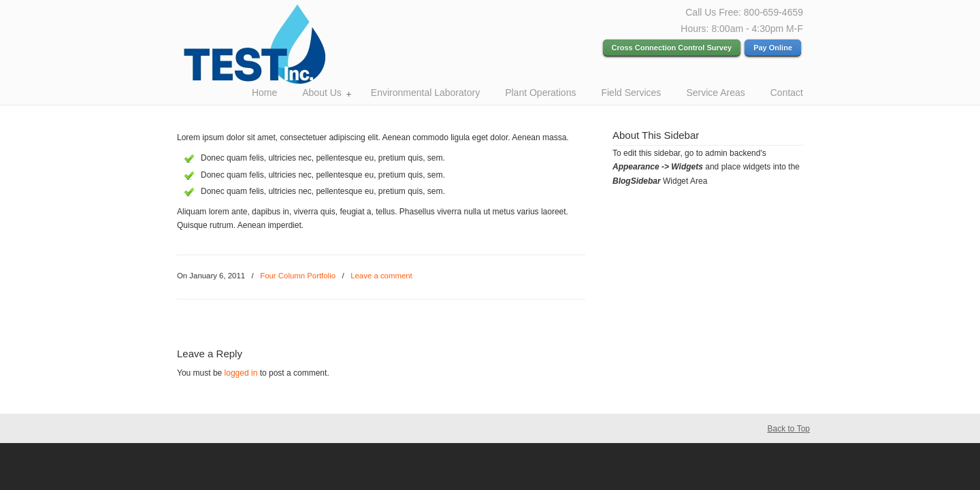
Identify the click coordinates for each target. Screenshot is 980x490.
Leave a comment (381, 276)
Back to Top (789, 429)
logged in (241, 373)
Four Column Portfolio (298, 276)
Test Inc (276, 45)
